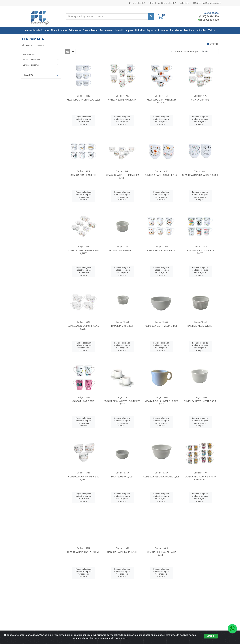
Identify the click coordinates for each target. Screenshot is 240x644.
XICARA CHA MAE (200, 100)
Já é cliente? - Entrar (141, 3)
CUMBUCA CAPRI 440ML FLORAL (161, 175)
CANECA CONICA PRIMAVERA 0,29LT (83, 252)
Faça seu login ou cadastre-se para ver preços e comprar (83, 120)
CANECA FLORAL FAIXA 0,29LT (161, 251)
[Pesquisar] (151, 17)
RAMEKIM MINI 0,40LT (122, 326)
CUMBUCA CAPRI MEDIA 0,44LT (161, 326)
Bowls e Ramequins (31, 60)
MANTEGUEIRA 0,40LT (122, 477)
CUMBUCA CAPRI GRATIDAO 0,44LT (200, 175)
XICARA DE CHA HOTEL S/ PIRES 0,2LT (161, 403)
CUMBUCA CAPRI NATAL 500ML (83, 552)
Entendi (211, 641)
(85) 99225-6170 (208, 20)
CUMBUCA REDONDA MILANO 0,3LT (161, 477)
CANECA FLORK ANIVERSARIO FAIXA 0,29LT (200, 478)
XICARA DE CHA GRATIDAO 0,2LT (83, 100)
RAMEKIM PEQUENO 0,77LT (122, 251)
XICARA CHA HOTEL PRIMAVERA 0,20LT (122, 177)
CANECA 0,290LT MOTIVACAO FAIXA (200, 252)
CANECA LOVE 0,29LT (83, 401)
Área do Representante (207, 3)
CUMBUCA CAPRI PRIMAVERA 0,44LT (83, 478)
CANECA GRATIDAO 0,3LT (83, 175)
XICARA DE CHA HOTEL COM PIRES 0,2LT (122, 403)
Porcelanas (29, 55)
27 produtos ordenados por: (185, 52)
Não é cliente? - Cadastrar (173, 3)
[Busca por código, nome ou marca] (107, 17)
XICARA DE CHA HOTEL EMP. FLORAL (161, 101)
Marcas (41, 75)
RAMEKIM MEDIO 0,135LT (200, 326)
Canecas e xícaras (31, 65)
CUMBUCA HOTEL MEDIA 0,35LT (200, 401)
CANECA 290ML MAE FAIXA (122, 100)
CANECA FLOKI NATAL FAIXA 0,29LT (161, 554)
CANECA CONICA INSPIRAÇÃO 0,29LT (83, 327)
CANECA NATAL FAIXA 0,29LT (122, 552)
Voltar (213, 44)
